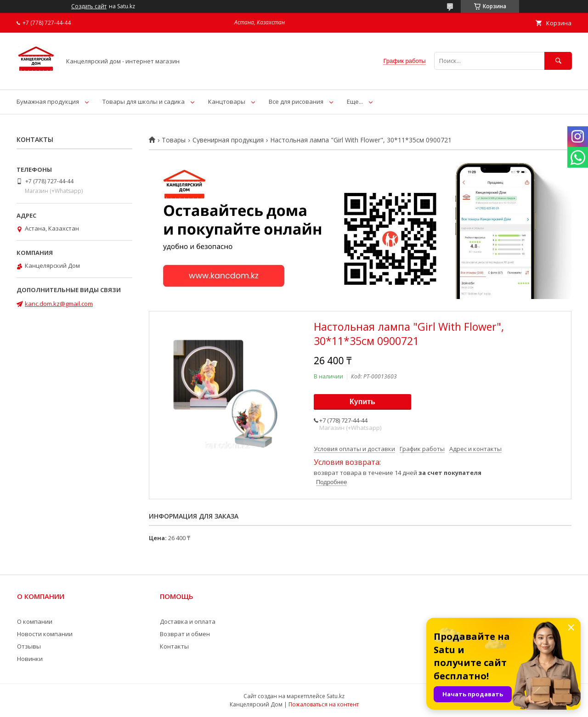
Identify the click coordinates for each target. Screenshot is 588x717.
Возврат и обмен (185, 634)
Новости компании (45, 634)
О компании (35, 621)
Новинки (30, 659)
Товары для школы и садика (144, 102)
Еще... (355, 102)
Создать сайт (89, 6)
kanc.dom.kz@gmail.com (59, 304)
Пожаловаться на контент (324, 704)
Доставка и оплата (188, 621)
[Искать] (558, 61)
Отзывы (29, 646)
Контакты (174, 646)
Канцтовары (227, 102)
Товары (174, 140)
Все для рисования (296, 102)
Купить (362, 402)
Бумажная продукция (48, 102)
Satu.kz (336, 696)
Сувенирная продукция (228, 140)
